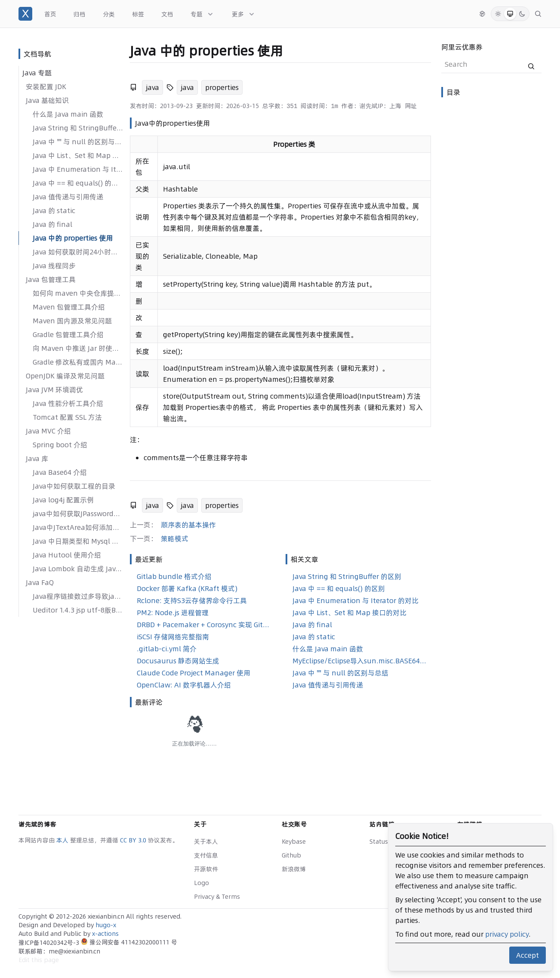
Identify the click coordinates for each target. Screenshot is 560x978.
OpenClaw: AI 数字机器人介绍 (184, 685)
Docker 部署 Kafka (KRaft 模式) (187, 588)
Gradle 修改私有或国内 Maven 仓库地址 (78, 362)
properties (222, 87)
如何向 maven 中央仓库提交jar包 (78, 293)
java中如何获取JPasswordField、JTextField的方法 (78, 514)
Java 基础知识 (47, 100)
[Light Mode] (498, 14)
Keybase (294, 842)
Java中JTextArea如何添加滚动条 (78, 527)
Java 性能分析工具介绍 (68, 403)
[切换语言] (482, 14)
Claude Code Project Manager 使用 (194, 673)
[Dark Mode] (522, 14)
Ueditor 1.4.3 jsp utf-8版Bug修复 (78, 610)
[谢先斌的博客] (25, 14)
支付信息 (206, 855)
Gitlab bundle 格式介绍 (174, 576)
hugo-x (106, 925)
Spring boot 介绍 (60, 445)
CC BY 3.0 (134, 840)
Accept (528, 955)
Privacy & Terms (217, 897)
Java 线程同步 (54, 266)
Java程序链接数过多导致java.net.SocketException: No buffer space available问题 (78, 596)
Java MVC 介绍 (48, 431)
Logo (202, 883)
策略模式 (175, 539)
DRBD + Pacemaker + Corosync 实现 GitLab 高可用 (204, 625)
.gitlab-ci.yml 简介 (167, 649)
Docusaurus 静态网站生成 (178, 661)
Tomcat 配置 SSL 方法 (67, 417)
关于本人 (206, 842)
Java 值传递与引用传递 (68, 197)
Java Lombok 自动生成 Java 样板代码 (78, 569)
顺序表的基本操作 (188, 525)
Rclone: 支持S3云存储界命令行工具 (192, 600)
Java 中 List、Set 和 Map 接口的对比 (78, 155)
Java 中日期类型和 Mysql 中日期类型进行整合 (78, 541)
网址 (411, 106)
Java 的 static (54, 210)
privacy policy (507, 934)
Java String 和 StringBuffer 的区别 (78, 128)
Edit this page (39, 960)
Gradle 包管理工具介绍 (68, 334)
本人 (63, 840)
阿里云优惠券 (462, 47)
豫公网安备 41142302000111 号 (129, 942)
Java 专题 (37, 73)
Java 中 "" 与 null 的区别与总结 (78, 142)
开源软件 (206, 869)
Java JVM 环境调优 (54, 390)
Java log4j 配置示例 (63, 500)
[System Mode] (510, 14)
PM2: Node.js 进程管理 (173, 613)
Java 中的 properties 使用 (73, 238)
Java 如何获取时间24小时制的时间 (78, 252)
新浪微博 (294, 869)
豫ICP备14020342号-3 (50, 943)
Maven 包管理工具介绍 (69, 307)
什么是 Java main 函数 (68, 114)
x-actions (105, 934)
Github (291, 855)
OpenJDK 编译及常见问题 (65, 376)
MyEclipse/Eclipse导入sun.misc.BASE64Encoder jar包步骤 (360, 661)
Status (379, 842)
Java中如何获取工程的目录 (74, 486)
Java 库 (37, 458)
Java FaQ (40, 582)
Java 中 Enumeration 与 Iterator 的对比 (78, 169)
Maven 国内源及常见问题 (72, 321)
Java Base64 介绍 (60, 472)
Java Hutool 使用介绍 (67, 555)
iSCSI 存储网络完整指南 (173, 637)
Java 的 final (52, 224)
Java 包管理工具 (51, 279)
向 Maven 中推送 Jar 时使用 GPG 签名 (78, 348)
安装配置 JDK (46, 87)
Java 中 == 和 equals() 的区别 (78, 183)
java (152, 87)
